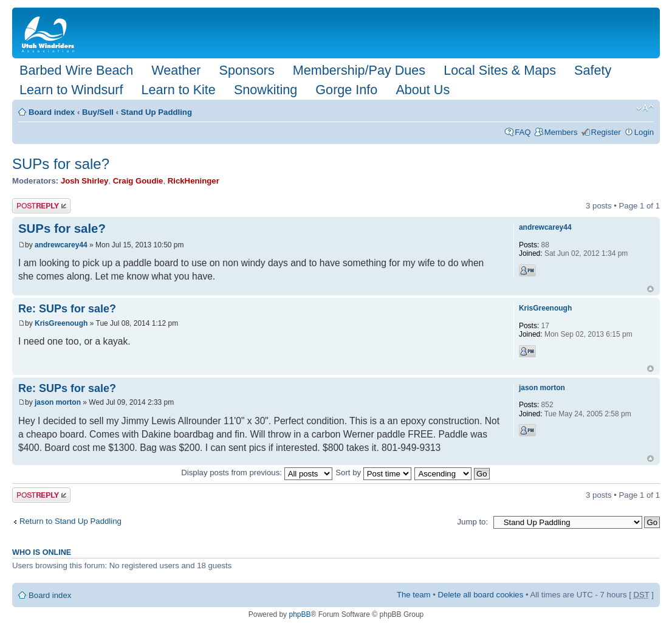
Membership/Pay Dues (359, 70)
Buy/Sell (98, 112)
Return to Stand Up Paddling (70, 521)
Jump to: (472, 522)
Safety (593, 70)
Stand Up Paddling (156, 112)
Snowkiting (266, 90)
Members (561, 132)
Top (650, 289)
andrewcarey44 (61, 245)
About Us (423, 90)
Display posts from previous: (256, 473)
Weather (176, 70)
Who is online (42, 552)
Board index (52, 112)
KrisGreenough (61, 323)
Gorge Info (346, 90)
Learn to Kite (178, 90)
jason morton (58, 402)
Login (644, 132)
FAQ (523, 132)
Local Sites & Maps (500, 70)
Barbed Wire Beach (76, 70)
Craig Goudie (138, 181)
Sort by (373, 473)
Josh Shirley (84, 181)
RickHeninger (194, 181)
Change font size (645, 108)
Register (606, 132)
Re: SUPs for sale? (67, 309)
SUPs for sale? (61, 164)
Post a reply (41, 206)
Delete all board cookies (481, 595)
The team (414, 595)
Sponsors (246, 70)
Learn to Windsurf (71, 90)
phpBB (300, 614)
